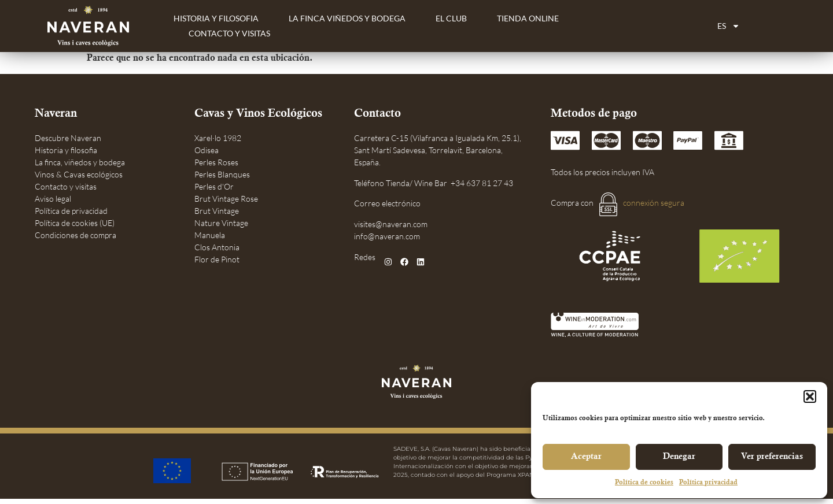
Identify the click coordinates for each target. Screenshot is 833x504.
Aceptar (586, 457)
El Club (451, 18)
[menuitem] (729, 26)
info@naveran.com (387, 236)
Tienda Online (528, 18)
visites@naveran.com (391, 224)
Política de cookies (644, 483)
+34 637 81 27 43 (482, 183)
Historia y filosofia (216, 18)
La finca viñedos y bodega (347, 18)
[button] (810, 396)
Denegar (679, 457)
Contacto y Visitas (229, 33)
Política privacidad (708, 483)
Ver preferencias (772, 457)
